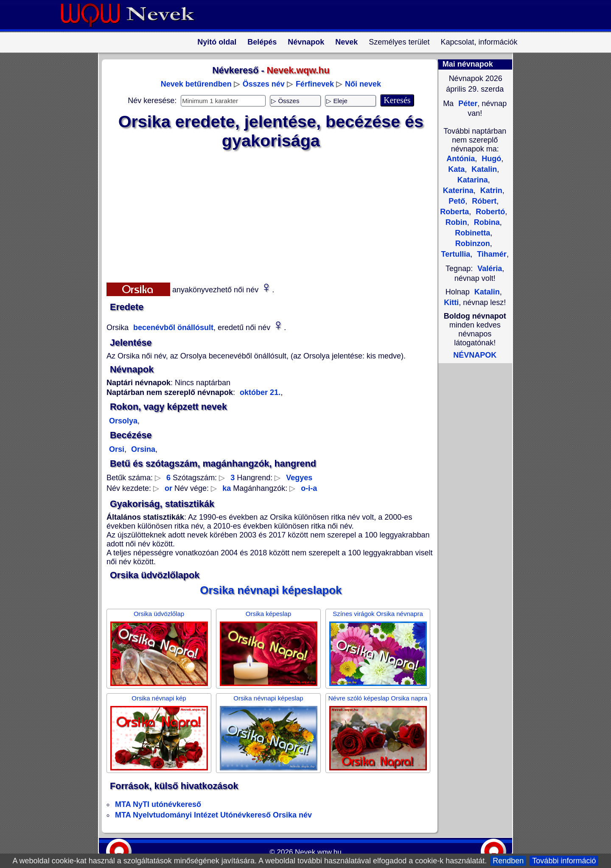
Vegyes (299, 478)
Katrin (490, 190)
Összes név (264, 84)
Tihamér (491, 254)
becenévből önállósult (172, 328)
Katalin (483, 169)
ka (227, 488)
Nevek (346, 42)
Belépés (262, 42)
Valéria (490, 269)
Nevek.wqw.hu (318, 852)
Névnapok (306, 42)
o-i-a (309, 488)
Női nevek (363, 84)
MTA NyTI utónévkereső (158, 804)
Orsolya (123, 421)
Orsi (117, 449)
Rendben (508, 861)
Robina (486, 222)
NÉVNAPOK (475, 355)
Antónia (461, 159)
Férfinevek (315, 84)
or (168, 488)
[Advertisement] (266, 214)
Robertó (489, 212)
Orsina (142, 449)
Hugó (490, 159)
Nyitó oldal (217, 42)
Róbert (483, 201)
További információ (564, 861)
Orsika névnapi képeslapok (271, 590)
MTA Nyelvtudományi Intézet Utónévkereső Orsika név (213, 815)
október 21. (260, 392)
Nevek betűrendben (196, 84)
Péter (467, 104)
